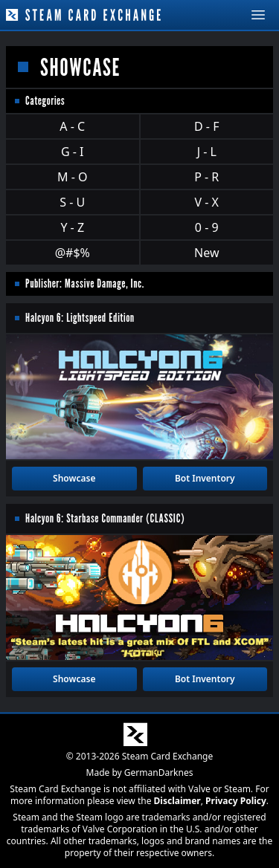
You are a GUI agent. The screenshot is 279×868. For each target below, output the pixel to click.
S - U (72, 202)
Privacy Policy (236, 801)
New (206, 253)
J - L (207, 152)
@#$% (73, 253)
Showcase (74, 478)
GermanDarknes (159, 773)
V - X (207, 202)
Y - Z (72, 227)
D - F (206, 126)
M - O (72, 177)
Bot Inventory (205, 478)
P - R (206, 177)
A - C (72, 126)
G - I (73, 152)
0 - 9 (207, 227)
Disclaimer (177, 801)
